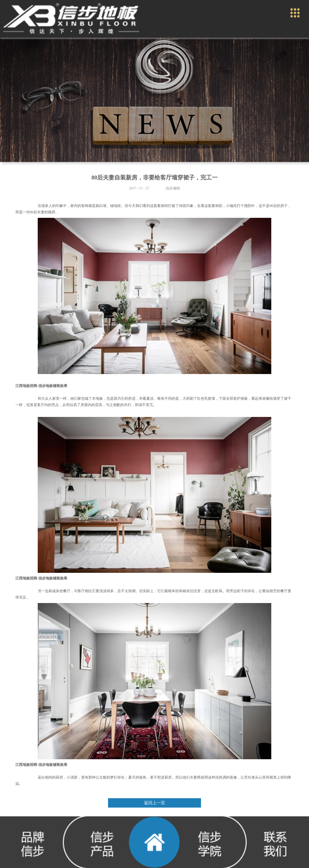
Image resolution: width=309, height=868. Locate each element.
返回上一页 (154, 803)
